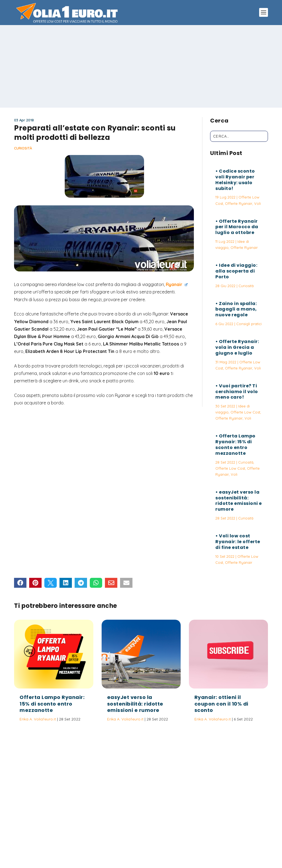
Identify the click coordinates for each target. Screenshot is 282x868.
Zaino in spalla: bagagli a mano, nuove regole (236, 309)
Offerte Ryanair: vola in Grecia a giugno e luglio (237, 347)
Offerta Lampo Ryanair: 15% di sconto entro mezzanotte (235, 444)
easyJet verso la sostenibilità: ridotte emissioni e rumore (239, 501)
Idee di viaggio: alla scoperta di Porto (236, 271)
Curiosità (23, 148)
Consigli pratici (249, 324)
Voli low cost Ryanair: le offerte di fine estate (238, 542)
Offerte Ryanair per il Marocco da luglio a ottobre (237, 227)
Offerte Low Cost (245, 412)
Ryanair (177, 284)
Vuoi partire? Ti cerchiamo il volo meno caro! (237, 392)
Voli (257, 203)
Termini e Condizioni (197, 839)
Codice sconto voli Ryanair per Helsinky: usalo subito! (235, 180)
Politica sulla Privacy (156, 839)
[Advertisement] (141, 66)
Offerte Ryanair (239, 203)
